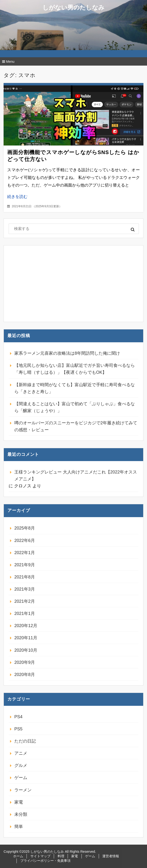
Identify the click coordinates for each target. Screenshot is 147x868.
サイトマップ (40, 856)
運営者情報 (111, 856)
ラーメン (23, 790)
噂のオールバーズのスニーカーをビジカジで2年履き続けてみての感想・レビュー (76, 426)
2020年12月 (26, 626)
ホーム (18, 856)
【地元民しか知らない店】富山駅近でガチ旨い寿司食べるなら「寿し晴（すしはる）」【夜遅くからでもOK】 (75, 369)
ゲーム (21, 778)
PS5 (18, 729)
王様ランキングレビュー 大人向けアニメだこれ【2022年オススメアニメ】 (76, 476)
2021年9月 (25, 565)
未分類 (21, 814)
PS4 (18, 717)
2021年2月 (25, 601)
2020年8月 (25, 675)
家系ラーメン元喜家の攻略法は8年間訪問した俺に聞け (67, 353)
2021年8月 (25, 577)
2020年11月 (26, 638)
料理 (61, 856)
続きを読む (17, 197)
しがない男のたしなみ (73, 7)
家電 (19, 802)
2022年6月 (25, 541)
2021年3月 (25, 589)
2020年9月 (25, 662)
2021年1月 (25, 613)
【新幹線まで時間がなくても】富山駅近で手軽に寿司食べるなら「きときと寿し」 (75, 388)
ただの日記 (25, 741)
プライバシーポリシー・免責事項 (45, 861)
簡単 (19, 826)
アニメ (21, 753)
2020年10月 (26, 650)
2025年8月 (25, 528)
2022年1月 (25, 553)
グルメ (21, 765)
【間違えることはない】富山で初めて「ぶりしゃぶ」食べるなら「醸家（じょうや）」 (75, 407)
